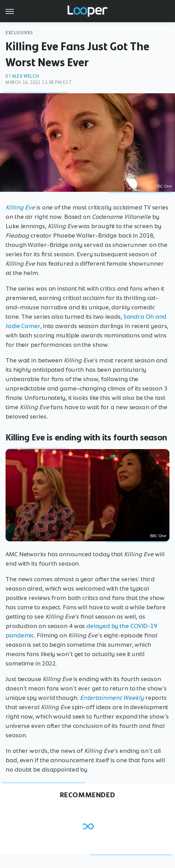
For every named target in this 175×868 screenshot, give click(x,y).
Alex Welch (25, 76)
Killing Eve (20, 207)
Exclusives (19, 33)
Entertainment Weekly (112, 698)
